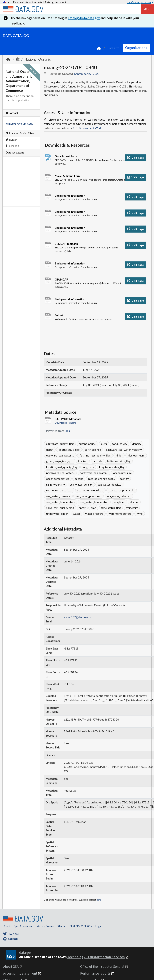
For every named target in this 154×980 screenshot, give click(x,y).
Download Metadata (66, 423)
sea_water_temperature (61, 502)
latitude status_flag (119, 461)
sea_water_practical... (122, 490)
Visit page (135, 158)
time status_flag (111, 508)
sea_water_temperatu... (94, 502)
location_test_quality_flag (62, 467)
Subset (59, 315)
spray (82, 508)
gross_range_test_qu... (60, 461)
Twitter (11, 140)
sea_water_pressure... (88, 496)
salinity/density (55, 484)
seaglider (119, 502)
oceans (79, 479)
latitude (97, 461)
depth (50, 450)
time (93, 508)
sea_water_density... (110, 484)
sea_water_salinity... (119, 496)
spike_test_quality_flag (60, 508)
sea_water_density (81, 484)
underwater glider (57, 514)
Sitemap (62, 926)
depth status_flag (69, 450)
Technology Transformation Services (96, 957)
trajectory (132, 508)
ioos (67, 431)
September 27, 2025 (87, 74)
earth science (93, 450)
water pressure (94, 514)
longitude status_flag (112, 467)
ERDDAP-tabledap (66, 244)
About (7, 926)
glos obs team (136, 455)
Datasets (113, 48)
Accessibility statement (20, 973)
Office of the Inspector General (102, 967)
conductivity (119, 444)
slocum (134, 502)
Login (98, 926)
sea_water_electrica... (59, 490)
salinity (124, 479)
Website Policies (45, 926)
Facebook (12, 146)
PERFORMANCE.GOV (81, 926)
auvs (104, 444)
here (99, 900)
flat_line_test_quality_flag (95, 455)
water (76, 514)
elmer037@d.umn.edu (20, 124)
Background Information (70, 196)
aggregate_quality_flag (60, 444)
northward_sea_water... (60, 473)
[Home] (23, 9)
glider (119, 455)
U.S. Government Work (87, 128)
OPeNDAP (61, 279)
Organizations (136, 48)
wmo (140, 514)
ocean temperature (58, 479)
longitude (88, 467)
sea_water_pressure (58, 496)
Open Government (23, 926)
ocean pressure (122, 473)
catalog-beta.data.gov (84, 18)
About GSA (11, 967)
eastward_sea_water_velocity (124, 450)
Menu (147, 9)
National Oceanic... (39, 59)
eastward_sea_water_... (60, 455)
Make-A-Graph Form (68, 176)
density (137, 444)
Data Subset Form (66, 156)
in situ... (83, 461)
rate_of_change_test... (101, 479)
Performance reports (95, 973)
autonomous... (87, 444)
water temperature (120, 514)
